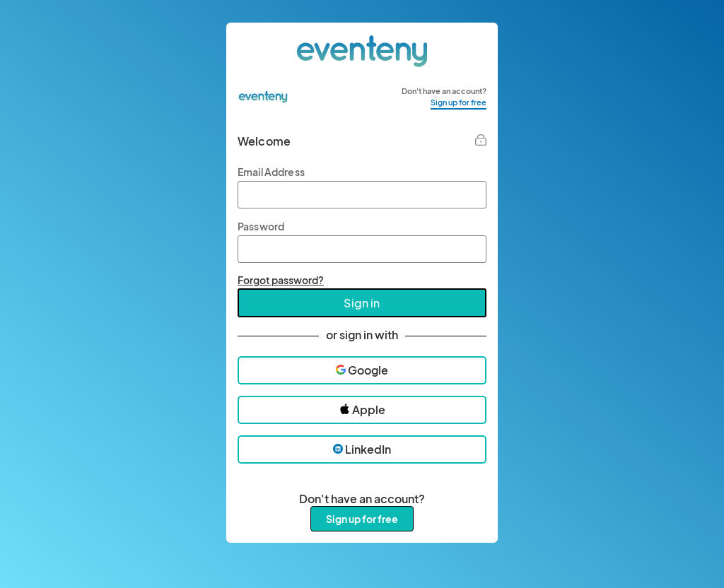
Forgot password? (281, 280)
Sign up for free (459, 102)
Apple (362, 410)
